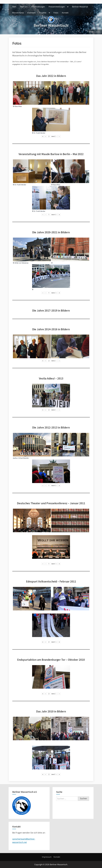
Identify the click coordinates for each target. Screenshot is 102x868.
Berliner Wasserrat (80, 7)
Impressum (47, 857)
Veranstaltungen (38, 7)
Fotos (56, 13)
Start (14, 7)
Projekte (43, 13)
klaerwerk (31, 13)
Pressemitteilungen (57, 7)
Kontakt (65, 13)
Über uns (24, 7)
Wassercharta (18, 13)
